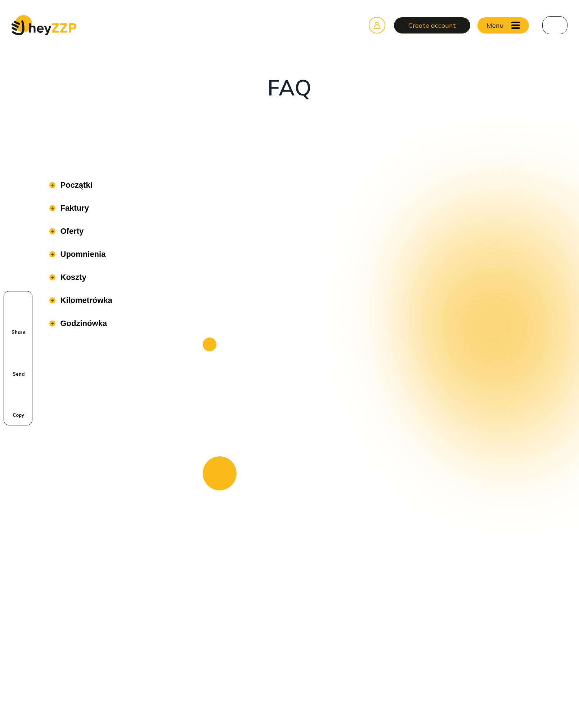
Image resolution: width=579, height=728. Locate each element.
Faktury (74, 208)
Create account (432, 25)
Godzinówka (83, 323)
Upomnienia (82, 254)
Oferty (71, 231)
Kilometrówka (85, 300)
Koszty (72, 277)
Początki (75, 185)
